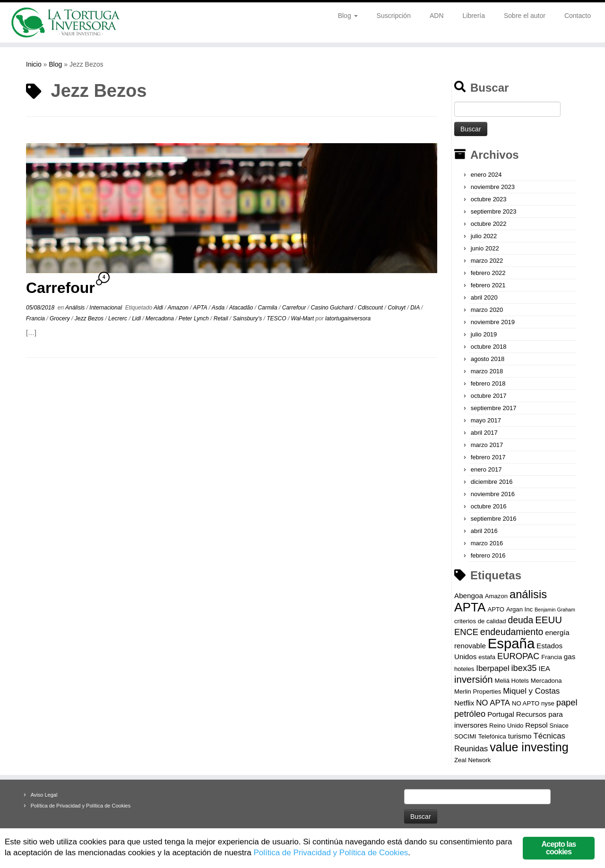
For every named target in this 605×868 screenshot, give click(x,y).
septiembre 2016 (494, 519)
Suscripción (394, 16)
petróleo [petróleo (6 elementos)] (470, 714)
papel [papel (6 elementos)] (567, 702)
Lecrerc (118, 318)
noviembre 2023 (493, 187)
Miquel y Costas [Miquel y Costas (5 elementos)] (531, 691)
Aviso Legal (44, 795)
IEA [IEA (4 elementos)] (544, 668)
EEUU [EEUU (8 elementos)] (549, 620)
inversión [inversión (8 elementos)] (474, 679)
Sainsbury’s (248, 318)
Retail (222, 318)
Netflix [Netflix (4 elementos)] (464, 703)
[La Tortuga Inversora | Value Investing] (70, 22)
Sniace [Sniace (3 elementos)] (559, 726)
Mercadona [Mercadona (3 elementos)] (546, 681)
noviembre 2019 (493, 322)
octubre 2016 (489, 506)
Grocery (60, 318)
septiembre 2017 (494, 408)
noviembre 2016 (493, 494)
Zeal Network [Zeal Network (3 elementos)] (472, 760)
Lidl (137, 318)
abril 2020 (484, 297)
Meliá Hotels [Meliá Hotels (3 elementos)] (512, 681)
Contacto (578, 16)
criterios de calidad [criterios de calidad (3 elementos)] (480, 621)
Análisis (76, 308)
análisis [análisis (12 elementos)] (528, 594)
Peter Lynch (194, 318)
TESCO (277, 318)
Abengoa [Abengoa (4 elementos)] (469, 596)
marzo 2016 (487, 543)
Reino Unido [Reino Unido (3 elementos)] (506, 726)
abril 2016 (484, 531)
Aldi (159, 308)
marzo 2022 (487, 261)
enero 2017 (486, 469)
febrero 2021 (488, 285)
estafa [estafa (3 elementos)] (487, 657)
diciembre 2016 (492, 482)
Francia (36, 318)
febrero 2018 (488, 383)
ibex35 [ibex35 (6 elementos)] (524, 668)
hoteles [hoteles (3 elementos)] (464, 669)
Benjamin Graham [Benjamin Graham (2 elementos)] (555, 610)
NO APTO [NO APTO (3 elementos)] (526, 703)
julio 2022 (484, 236)
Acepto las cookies (559, 848)
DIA (416, 308)
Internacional (106, 308)
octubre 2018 (489, 347)
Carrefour (60, 288)
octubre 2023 (489, 199)
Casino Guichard (333, 308)
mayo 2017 (486, 420)
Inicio (34, 64)
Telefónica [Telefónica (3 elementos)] (492, 736)
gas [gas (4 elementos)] (570, 657)
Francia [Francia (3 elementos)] (552, 657)
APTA (201, 308)
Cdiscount (371, 308)
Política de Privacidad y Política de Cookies (81, 806)
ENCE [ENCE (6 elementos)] (466, 632)
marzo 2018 (487, 371)
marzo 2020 (487, 310)
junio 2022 (485, 248)
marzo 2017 (487, 445)
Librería (474, 16)
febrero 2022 (488, 273)
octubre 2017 (489, 396)
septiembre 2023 (494, 211)
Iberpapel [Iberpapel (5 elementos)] (493, 668)
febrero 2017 (488, 457)
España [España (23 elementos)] (511, 643)
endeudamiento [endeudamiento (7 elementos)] (512, 632)
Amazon (179, 308)
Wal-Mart (303, 318)
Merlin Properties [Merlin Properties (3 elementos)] (478, 692)
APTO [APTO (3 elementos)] (496, 609)
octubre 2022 (489, 224)
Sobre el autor (525, 16)
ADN (437, 16)
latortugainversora (348, 318)
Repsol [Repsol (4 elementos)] (536, 725)
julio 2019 (484, 334)
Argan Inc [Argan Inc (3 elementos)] (519, 609)
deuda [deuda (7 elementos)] (520, 620)
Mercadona (160, 318)
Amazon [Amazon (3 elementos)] (496, 596)
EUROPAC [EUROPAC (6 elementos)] (518, 656)
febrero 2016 (488, 555)
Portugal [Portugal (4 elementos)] (501, 714)
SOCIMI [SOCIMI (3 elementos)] (465, 736)
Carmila (268, 308)
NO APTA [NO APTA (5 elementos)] (493, 703)
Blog (348, 16)
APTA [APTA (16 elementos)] (470, 607)
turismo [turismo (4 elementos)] (520, 736)
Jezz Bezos (90, 318)
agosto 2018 (488, 359)
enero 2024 (486, 175)
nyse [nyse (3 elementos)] (548, 703)
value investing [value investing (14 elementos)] (529, 747)
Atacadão (242, 308)
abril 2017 (484, 433)
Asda (219, 308)
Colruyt (397, 308)
